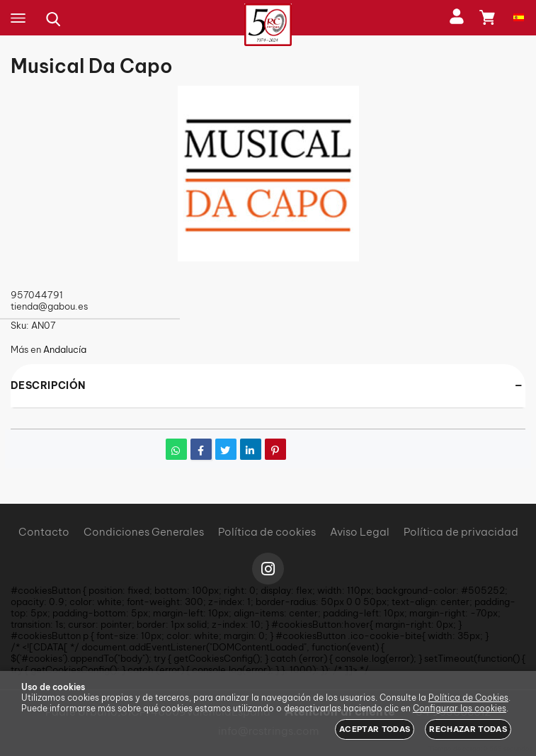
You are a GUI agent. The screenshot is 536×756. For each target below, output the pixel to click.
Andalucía (65, 349)
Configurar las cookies (460, 708)
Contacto (44, 532)
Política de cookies (267, 532)
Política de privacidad (461, 532)
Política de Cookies (468, 698)
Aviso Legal (360, 532)
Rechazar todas (468, 729)
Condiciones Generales (144, 532)
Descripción (48, 385)
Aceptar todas (375, 729)
